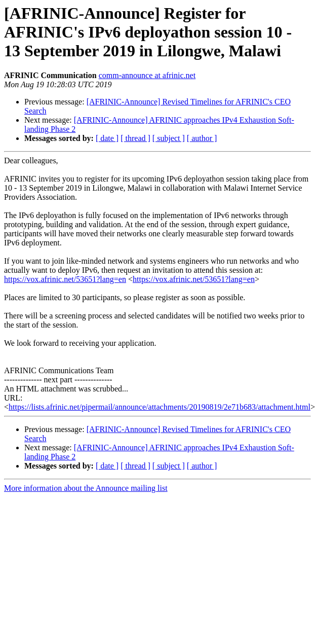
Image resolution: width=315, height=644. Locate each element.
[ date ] (107, 138)
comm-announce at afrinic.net (147, 75)
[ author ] (202, 138)
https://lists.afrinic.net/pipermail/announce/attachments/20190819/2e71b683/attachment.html (160, 407)
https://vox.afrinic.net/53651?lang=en (65, 279)
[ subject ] (169, 138)
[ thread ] (135, 138)
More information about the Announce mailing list (86, 488)
